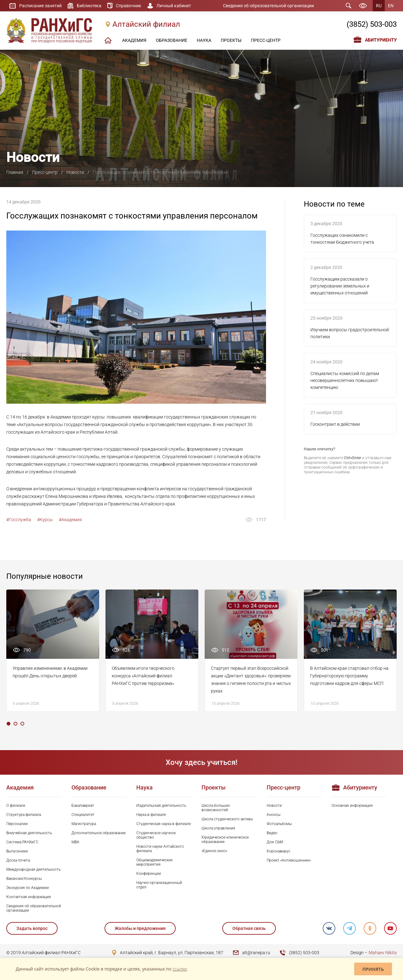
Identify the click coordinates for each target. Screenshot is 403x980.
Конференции (149, 874)
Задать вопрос (32, 928)
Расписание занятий (40, 6)
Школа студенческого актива (227, 819)
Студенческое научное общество (156, 835)
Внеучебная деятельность (29, 833)
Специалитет (83, 815)
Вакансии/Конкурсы (24, 879)
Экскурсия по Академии (28, 888)
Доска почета (18, 860)
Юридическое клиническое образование (225, 840)
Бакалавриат (83, 806)
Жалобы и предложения (140, 928)
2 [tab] (15, 724)
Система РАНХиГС (22, 842)
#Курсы (45, 520)
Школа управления (218, 828)
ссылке (180, 969)
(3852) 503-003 (372, 24)
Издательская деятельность (161, 806)
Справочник (129, 6)
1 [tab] (9, 724)
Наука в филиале (151, 815)
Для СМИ (275, 842)
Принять (373, 969)
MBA (75, 842)
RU (379, 6)
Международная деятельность (33, 869)
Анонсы (274, 815)
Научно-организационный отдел (159, 885)
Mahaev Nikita (383, 953)
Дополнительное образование (99, 833)
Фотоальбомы (279, 824)
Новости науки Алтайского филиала (160, 849)
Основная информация (352, 806)
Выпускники (17, 851)
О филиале (16, 806)
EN (391, 6)
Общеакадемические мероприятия (154, 862)
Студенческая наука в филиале (164, 824)
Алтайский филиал (146, 24)
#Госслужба (19, 520)
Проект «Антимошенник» (289, 860)
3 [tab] (22, 724)
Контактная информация (29, 897)
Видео (272, 833)
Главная (15, 172)
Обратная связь (249, 928)
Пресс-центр (45, 172)
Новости (75, 172)
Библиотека (89, 6)
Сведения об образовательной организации (268, 6)
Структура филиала (24, 815)
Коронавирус (278, 851)
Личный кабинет (174, 6)
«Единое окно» (214, 851)
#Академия (70, 520)
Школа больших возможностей (216, 808)
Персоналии (17, 824)
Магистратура (84, 824)
